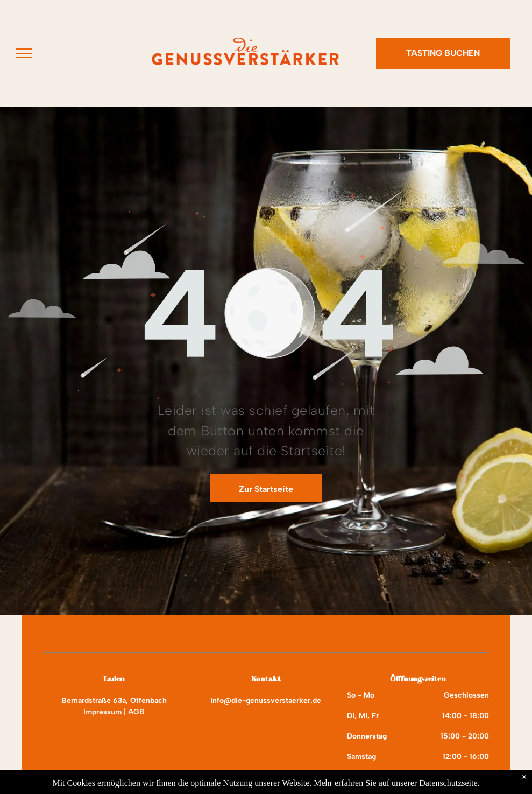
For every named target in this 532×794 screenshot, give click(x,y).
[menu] (24, 53)
